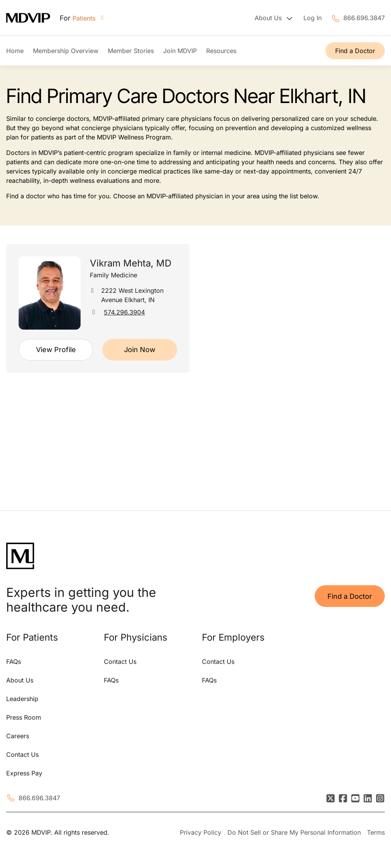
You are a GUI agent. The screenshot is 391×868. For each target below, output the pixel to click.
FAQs (14, 662)
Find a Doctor (355, 51)
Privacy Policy (201, 832)
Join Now (140, 350)
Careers (18, 736)
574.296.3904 (124, 312)
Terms (376, 832)
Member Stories (131, 51)
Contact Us (22, 755)
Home (15, 51)
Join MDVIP (180, 51)
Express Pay (24, 773)
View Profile (56, 350)
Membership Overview (66, 51)
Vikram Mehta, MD (131, 263)
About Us (20, 680)
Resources (221, 51)
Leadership (22, 699)
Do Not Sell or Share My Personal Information (294, 832)
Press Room (24, 717)
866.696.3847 (364, 18)
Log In (313, 18)
